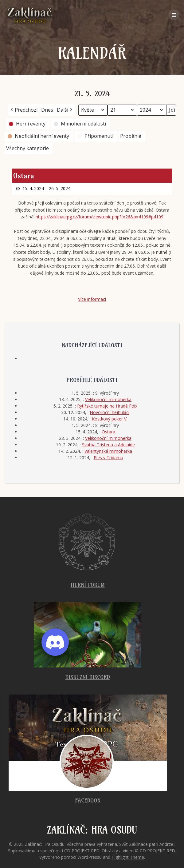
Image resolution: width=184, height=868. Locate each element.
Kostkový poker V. (110, 419)
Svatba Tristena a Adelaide (108, 445)
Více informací (92, 299)
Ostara (108, 432)
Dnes (47, 110)
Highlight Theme (128, 857)
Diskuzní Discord (88, 677)
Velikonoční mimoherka (108, 399)
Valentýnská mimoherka (108, 451)
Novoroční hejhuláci (110, 412)
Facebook (88, 800)
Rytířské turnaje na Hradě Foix (107, 406)
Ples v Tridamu (108, 458)
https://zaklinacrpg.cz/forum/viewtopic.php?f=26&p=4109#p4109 (100, 217)
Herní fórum (88, 585)
